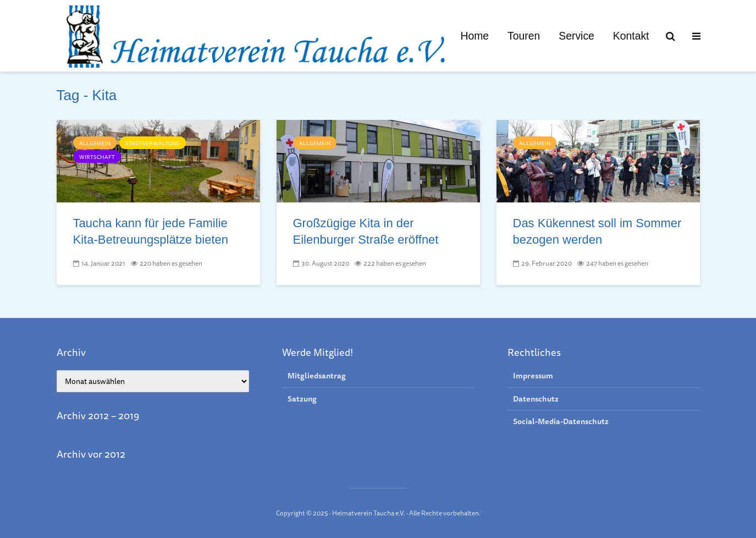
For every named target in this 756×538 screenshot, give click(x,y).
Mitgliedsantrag (317, 376)
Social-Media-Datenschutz (561, 421)
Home (474, 36)
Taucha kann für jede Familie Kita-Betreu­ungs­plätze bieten (151, 231)
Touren (524, 36)
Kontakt (631, 36)
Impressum (533, 376)
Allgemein (95, 143)
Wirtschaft (97, 157)
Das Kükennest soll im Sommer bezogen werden (597, 231)
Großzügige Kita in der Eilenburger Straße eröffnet (366, 231)
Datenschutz (536, 399)
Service (576, 36)
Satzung (302, 399)
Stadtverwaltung (153, 143)
